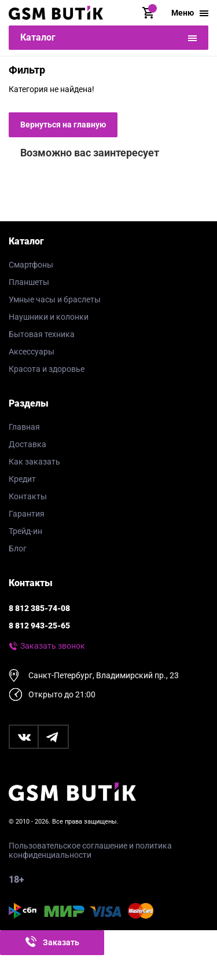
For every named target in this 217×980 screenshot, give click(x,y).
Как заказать (34, 462)
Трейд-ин (25, 531)
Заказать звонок (53, 646)
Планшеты (29, 282)
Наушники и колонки (49, 317)
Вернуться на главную (63, 125)
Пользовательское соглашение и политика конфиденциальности (90, 850)
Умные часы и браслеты (55, 299)
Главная (24, 427)
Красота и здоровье (47, 369)
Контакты (28, 496)
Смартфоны (31, 265)
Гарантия (27, 514)
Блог (18, 548)
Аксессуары (32, 352)
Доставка (27, 444)
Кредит (22, 479)
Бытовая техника (42, 334)
